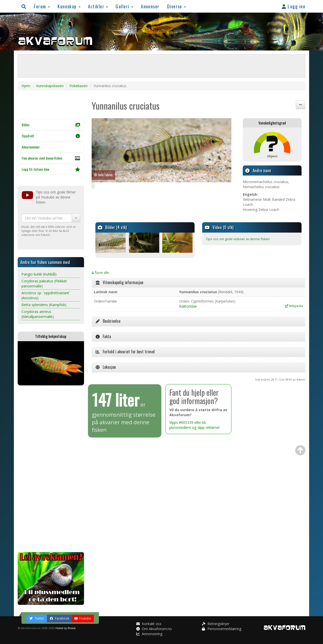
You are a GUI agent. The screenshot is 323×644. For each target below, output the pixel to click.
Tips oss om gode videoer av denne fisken (238, 239)
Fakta (103, 336)
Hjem (26, 86)
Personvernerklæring (222, 629)
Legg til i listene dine (51, 169)
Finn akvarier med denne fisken (51, 159)
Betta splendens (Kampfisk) (44, 305)
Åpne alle (100, 273)
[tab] (199, 283)
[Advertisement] (51, 469)
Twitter (37, 618)
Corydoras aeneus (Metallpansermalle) (38, 314)
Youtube (83, 618)
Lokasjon (106, 367)
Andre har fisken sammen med (45, 262)
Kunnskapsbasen (50, 86)
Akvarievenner (31, 147)
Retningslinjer (216, 624)
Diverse (177, 6)
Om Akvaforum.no (154, 629)
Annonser (150, 6)
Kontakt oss (149, 624)
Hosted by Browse (65, 628)
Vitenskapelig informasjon (119, 282)
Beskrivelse (108, 321)
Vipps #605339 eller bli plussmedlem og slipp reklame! (194, 425)
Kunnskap (69, 6)
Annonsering (149, 634)
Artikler (98, 6)
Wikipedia (294, 306)
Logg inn (294, 6)
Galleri (124, 6)
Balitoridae (188, 306)
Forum (42, 6)
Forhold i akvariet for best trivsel (125, 352)
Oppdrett (51, 136)
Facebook (59, 618)
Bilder (51, 125)
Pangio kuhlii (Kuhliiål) (39, 274)
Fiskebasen (78, 86)
